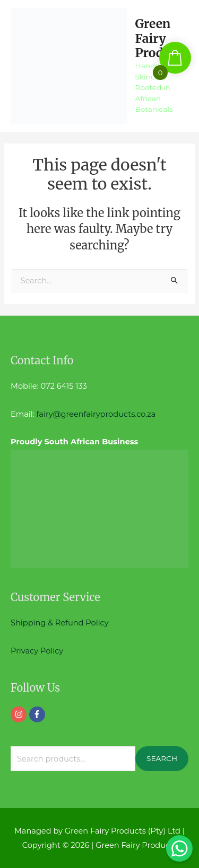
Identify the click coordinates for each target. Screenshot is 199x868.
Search (162, 758)
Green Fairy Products (162, 38)
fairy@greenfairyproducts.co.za (96, 414)
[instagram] (20, 714)
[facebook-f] (38, 714)
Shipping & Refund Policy (60, 623)
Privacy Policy (37, 651)
